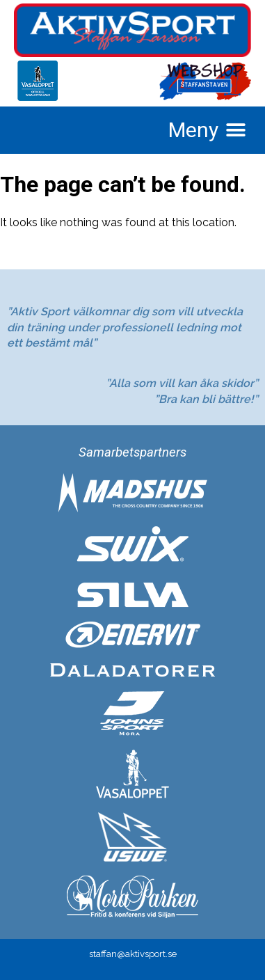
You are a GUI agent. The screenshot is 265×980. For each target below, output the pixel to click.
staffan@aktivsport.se (133, 954)
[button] (207, 130)
